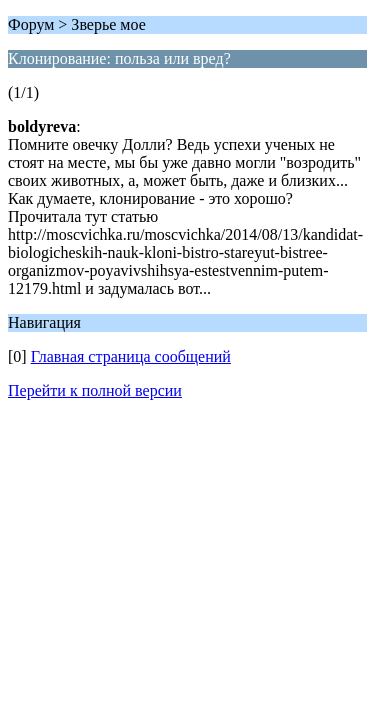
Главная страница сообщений (131, 356)
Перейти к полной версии (95, 390)
